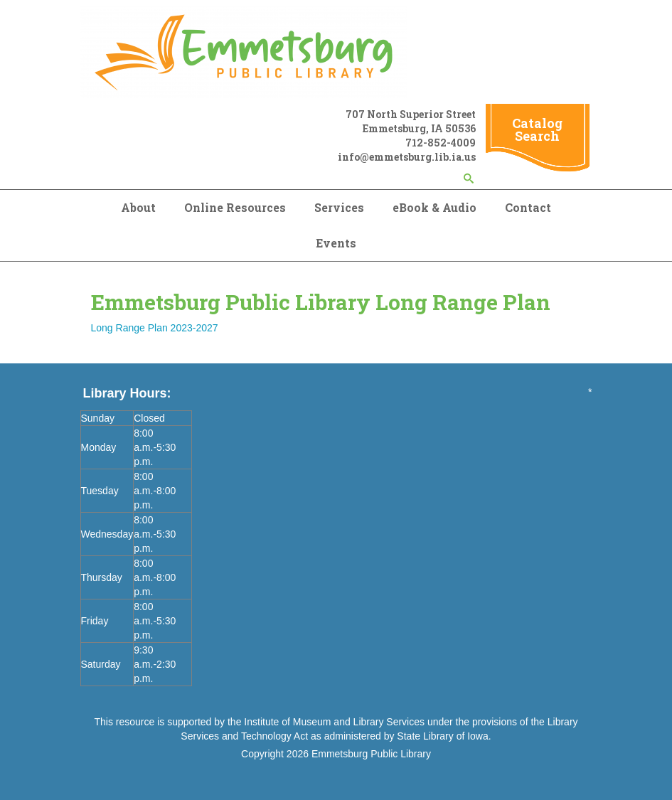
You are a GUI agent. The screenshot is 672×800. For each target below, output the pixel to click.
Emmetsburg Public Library (371, 754)
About (138, 207)
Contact (528, 207)
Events (336, 243)
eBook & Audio (434, 207)
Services (339, 207)
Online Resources (235, 207)
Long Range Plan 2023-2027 (155, 328)
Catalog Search (537, 129)
